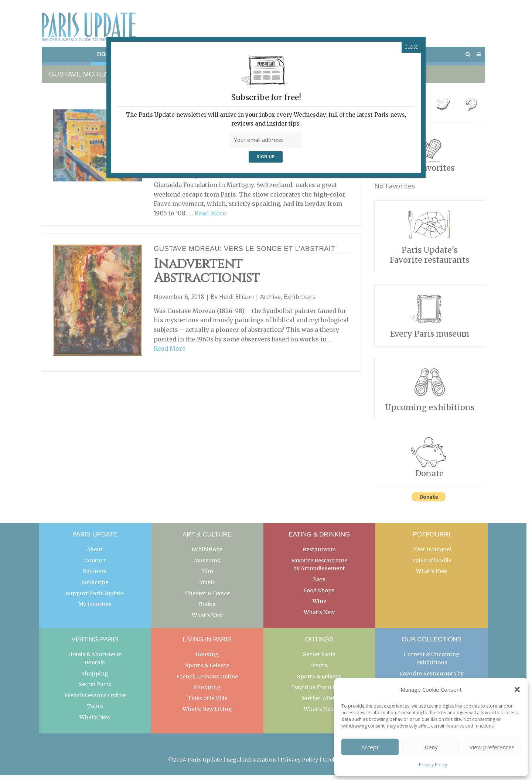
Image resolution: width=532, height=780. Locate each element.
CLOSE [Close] (411, 47)
